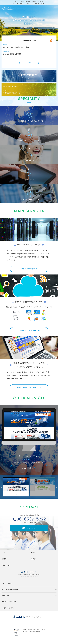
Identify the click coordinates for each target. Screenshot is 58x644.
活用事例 (4, 559)
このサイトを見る (27, 468)
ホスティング (5, 596)
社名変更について (29, 76)
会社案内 (33, 559)
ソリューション (6, 565)
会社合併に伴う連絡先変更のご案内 (16, 47)
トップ (3, 553)
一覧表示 (29, 63)
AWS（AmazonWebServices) (10, 589)
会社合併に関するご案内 (12, 54)
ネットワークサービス (8, 608)
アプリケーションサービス (9, 602)
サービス (33, 553)
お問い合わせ (31, 528)
